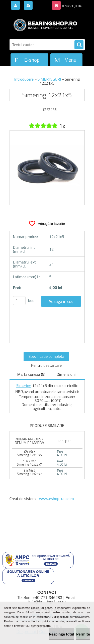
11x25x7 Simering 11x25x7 (29, 472)
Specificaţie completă (46, 356)
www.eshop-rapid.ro (57, 499)
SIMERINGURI (49, 79)
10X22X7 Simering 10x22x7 (29, 463)
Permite (83, 634)
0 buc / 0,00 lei (72, 6)
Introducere (24, 79)
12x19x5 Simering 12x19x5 (29, 453)
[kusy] (19, 301)
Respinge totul (62, 634)
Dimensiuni (66, 374)
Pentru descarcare (46, 365)
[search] (79, 45)
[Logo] (44, 24)
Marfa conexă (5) (31, 374)
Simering (24, 386)
